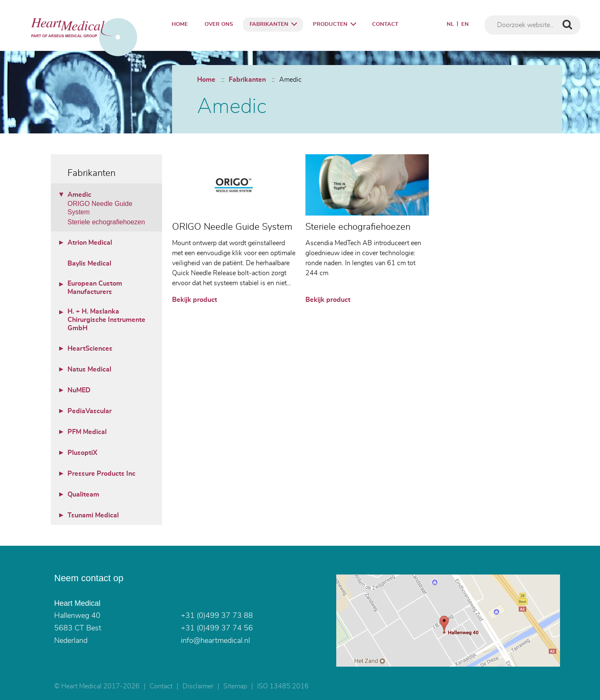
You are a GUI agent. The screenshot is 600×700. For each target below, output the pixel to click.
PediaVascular (90, 411)
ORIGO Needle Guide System (100, 208)
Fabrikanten (269, 24)
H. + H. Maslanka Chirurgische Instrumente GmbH (106, 320)
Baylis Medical (89, 263)
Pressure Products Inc (101, 474)
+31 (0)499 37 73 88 (217, 616)
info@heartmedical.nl (215, 641)
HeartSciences (90, 349)
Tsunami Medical (93, 515)
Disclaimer (198, 686)
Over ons (219, 24)
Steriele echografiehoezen (106, 222)
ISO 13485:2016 (283, 686)
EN (465, 24)
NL (450, 24)
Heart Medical (77, 603)
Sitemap (235, 686)
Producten (330, 24)
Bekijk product (195, 300)
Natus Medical (89, 369)
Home (180, 24)
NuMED (79, 390)
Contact (385, 24)
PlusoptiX (82, 453)
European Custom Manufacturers (95, 288)
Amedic (290, 80)
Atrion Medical (90, 243)
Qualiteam (83, 494)
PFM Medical (87, 432)
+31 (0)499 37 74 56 (217, 628)
